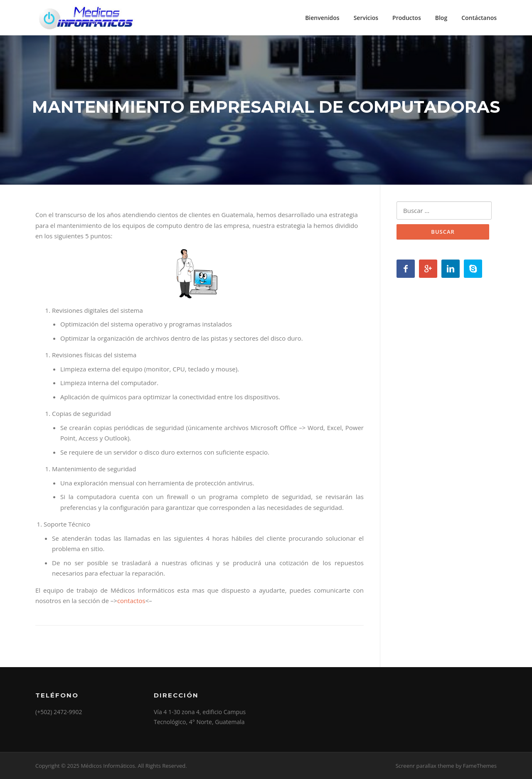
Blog (441, 18)
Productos (407, 18)
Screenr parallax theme (425, 766)
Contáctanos (479, 18)
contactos (131, 601)
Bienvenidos (322, 18)
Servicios (366, 18)
